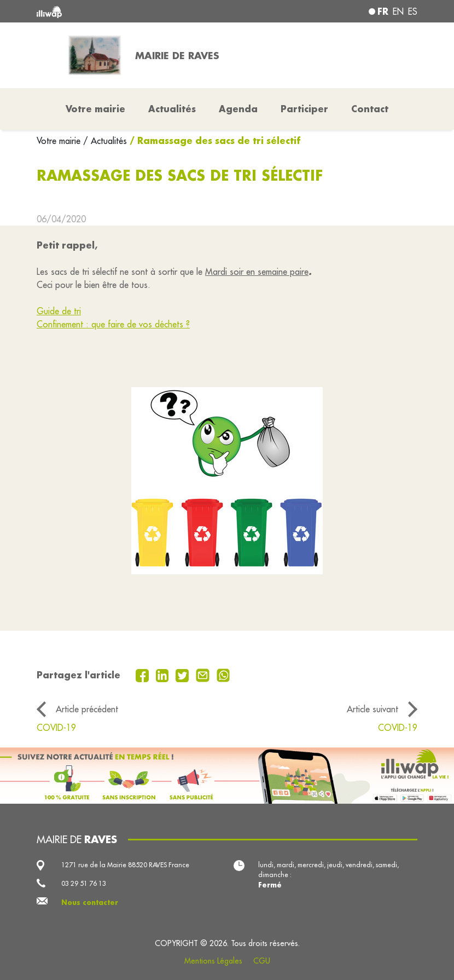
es (413, 11)
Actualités (172, 109)
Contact (370, 109)
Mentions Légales (213, 961)
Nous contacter (90, 902)
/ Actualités (105, 141)
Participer (304, 109)
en (398, 11)
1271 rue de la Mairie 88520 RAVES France (125, 865)
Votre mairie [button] (95, 109)
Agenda (238, 109)
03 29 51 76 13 (84, 883)
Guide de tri (59, 311)
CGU (262, 961)
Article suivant (372, 709)
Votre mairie (60, 141)
